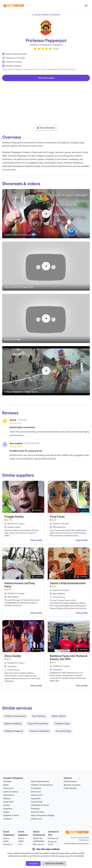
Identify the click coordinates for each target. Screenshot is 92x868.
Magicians (8, 809)
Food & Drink (37, 802)
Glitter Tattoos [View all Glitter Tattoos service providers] (59, 716)
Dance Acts (36, 792)
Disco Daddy (13, 656)
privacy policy (65, 856)
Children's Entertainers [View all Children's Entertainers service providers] (15, 716)
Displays (7, 798)
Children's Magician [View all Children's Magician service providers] (14, 731)
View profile (36, 540)
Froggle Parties (14, 516)
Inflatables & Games (40, 805)
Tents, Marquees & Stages (43, 815)
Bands (6, 785)
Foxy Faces (57, 516)
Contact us (53, 838)
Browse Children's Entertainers (47, 15)
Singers (6, 812)
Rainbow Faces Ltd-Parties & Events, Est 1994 (69, 657)
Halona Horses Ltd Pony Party (20, 585)
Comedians (36, 788)
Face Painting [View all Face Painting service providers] (39, 716)
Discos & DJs (37, 795)
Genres (6, 805)
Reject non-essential (54, 863)
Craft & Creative (11, 792)
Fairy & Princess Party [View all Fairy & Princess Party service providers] (38, 724)
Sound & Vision (38, 812)
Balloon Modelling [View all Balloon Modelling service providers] (13, 724)
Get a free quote (46, 78)
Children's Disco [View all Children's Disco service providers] (62, 724)
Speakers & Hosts (11, 815)
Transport (7, 819)
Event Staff (8, 802)
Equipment (36, 798)
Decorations (9, 795)
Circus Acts (8, 788)
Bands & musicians (72, 785)
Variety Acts (36, 819)
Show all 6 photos (46, 128)
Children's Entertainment (42, 785)
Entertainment (70, 781)
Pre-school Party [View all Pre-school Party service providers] (63, 731)
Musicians (35, 809)
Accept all (33, 863)
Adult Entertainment (40, 781)
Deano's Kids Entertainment (68, 583)
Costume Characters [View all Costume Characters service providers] (39, 731)
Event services (70, 788)
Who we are (39, 844)
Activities (7, 781)
